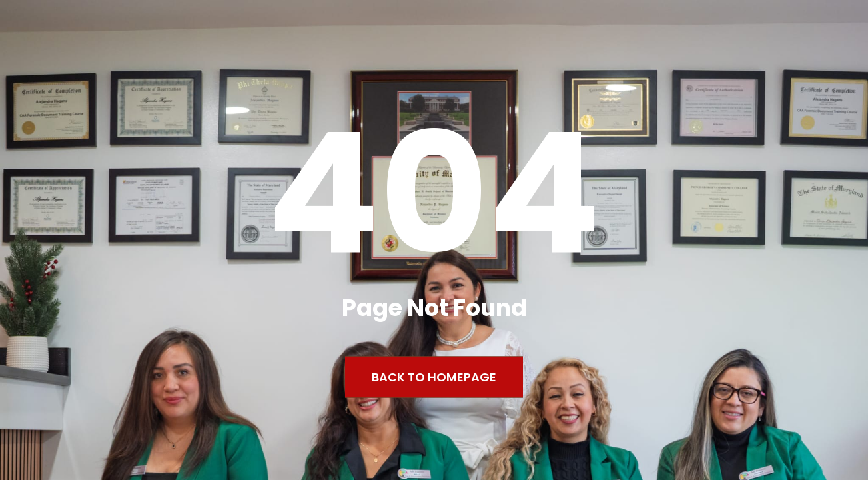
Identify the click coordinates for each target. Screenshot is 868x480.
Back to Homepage (434, 377)
